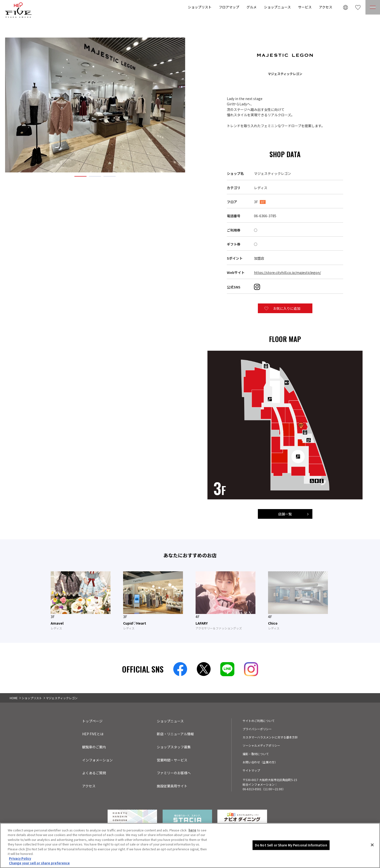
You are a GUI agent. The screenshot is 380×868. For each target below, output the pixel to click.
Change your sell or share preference (39, 863)
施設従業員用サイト (172, 786)
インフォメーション (97, 760)
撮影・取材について (256, 754)
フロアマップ (229, 7)
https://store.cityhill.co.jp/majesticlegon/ (287, 272)
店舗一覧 (285, 514)
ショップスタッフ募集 (174, 747)
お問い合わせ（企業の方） (260, 762)
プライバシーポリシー (257, 729)
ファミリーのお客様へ (174, 773)
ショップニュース (277, 7)
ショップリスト (200, 7)
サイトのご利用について (259, 721)
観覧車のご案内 (94, 747)
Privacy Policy (20, 858)
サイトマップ (251, 770)
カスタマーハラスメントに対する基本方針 (270, 737)
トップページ (92, 721)
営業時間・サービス (172, 760)
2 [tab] (95, 177)
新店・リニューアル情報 (175, 734)
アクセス (326, 7)
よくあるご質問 (94, 773)
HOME (14, 698)
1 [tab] (80, 177)
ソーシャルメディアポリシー (261, 745)
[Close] (372, 845)
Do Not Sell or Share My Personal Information (291, 845)
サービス (305, 7)
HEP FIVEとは (93, 734)
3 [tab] (110, 177)
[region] (190, 845)
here (192, 830)
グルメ (252, 7)
